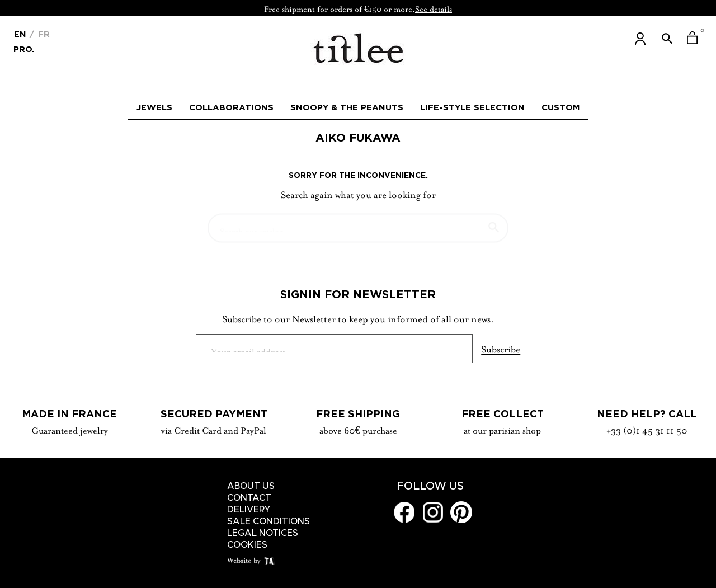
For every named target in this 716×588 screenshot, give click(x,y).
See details (434, 8)
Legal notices (263, 533)
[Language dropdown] (20, 33)
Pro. (24, 48)
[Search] (358, 223)
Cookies (247, 545)
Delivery (249, 510)
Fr (43, 34)
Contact (249, 498)
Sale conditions (268, 521)
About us (251, 486)
